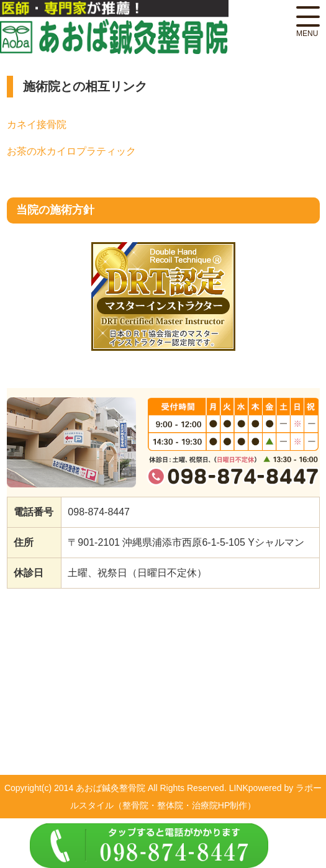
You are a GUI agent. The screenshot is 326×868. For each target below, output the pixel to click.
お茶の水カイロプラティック (71, 151)
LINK (239, 788)
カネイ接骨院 (37, 124)
